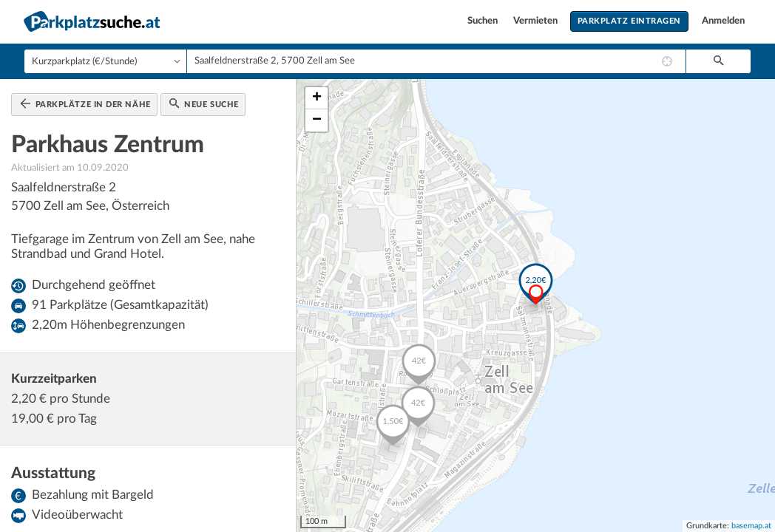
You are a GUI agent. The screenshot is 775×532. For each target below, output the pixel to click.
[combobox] (436, 61)
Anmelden (723, 21)
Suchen (484, 21)
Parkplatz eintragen (629, 21)
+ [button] (317, 98)
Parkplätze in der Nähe (85, 103)
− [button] (317, 120)
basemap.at (751, 526)
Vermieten (537, 21)
